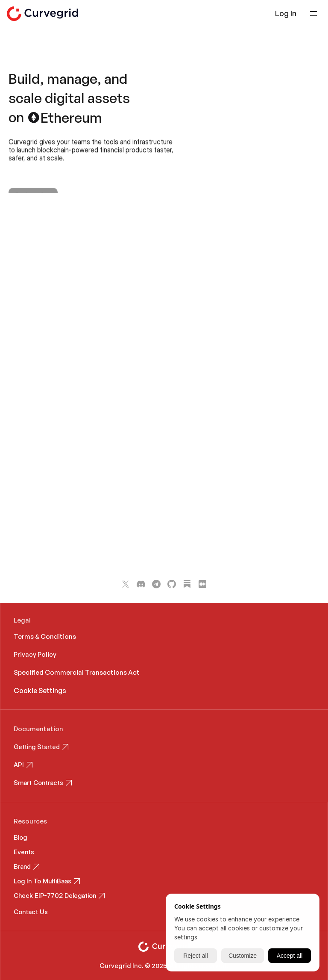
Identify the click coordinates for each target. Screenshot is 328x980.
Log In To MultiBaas (42, 881)
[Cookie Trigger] (40, 691)
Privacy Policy (35, 654)
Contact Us (31, 912)
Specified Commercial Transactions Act (77, 672)
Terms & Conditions (45, 636)
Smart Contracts (38, 783)
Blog (20, 837)
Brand (22, 866)
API (19, 765)
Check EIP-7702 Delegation (55, 896)
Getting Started (37, 747)
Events (24, 852)
